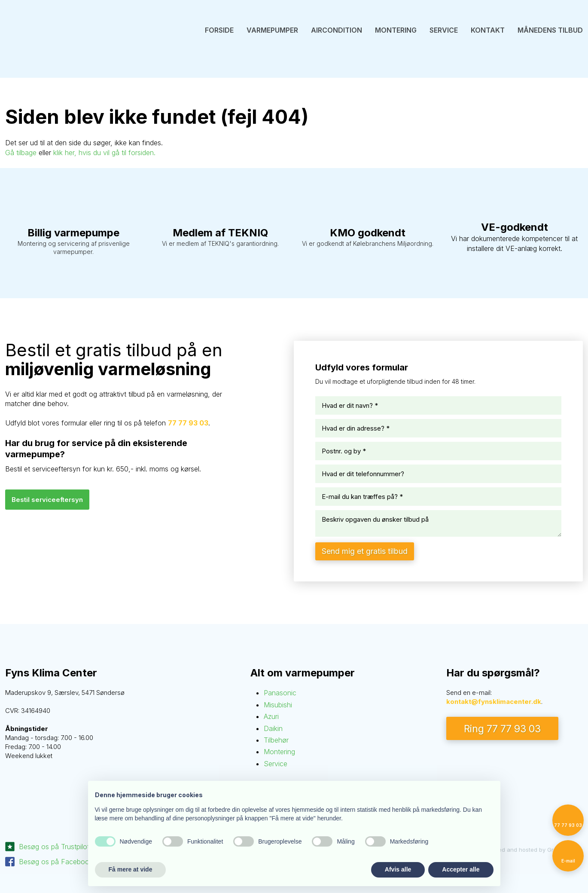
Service (444, 30)
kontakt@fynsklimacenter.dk (494, 702)
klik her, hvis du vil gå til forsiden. (104, 153)
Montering (396, 30)
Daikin (273, 728)
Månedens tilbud (550, 30)
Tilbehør (276, 740)
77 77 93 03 (188, 423)
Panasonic (280, 693)
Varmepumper (272, 30)
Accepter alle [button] (461, 869)
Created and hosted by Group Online (533, 850)
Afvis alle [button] (398, 869)
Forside (219, 30)
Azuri (271, 716)
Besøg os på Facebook (56, 862)
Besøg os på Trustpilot (54, 847)
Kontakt (488, 30)
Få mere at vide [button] (131, 869)
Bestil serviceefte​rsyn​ (47, 500)
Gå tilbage (21, 153)
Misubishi (278, 705)
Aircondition (337, 30)
